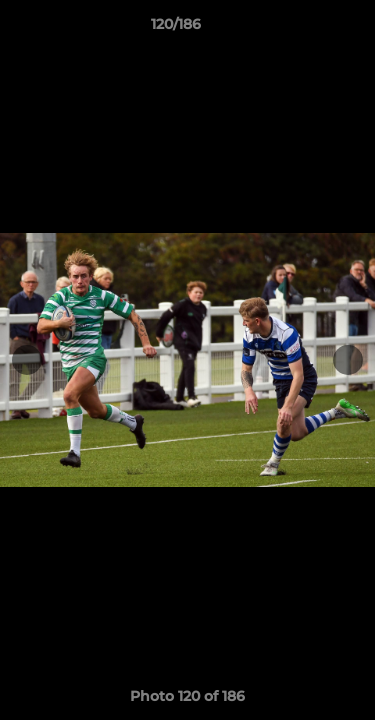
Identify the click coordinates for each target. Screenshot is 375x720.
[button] (303, 29)
